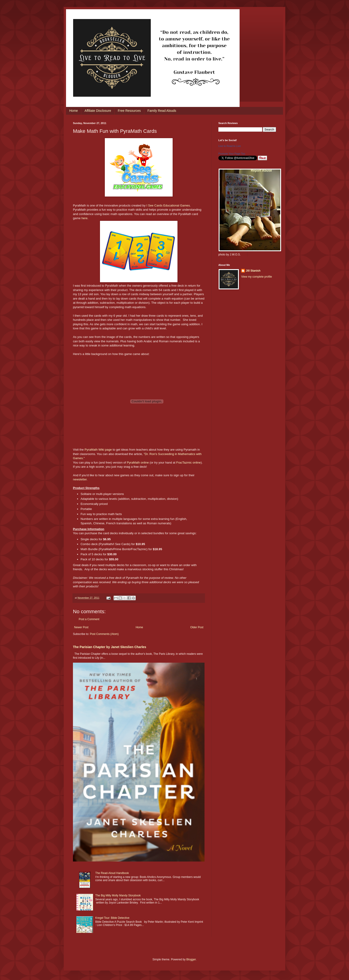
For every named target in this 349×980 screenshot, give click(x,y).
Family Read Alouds (162, 111)
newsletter (80, 479)
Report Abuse (261, 170)
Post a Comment (89, 619)
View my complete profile (257, 277)
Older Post (197, 627)
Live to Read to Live (230, 146)
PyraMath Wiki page (98, 450)
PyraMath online (138, 463)
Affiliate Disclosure (98, 111)
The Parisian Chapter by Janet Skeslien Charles (110, 647)
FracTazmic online (188, 463)
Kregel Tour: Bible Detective (112, 918)
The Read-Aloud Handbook (112, 873)
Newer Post (81, 627)
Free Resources (129, 111)
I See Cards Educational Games (168, 205)
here (84, 218)
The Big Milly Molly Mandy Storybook (118, 895)
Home (74, 111)
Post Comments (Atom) (104, 634)
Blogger (191, 959)
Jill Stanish (253, 271)
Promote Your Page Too (232, 154)
